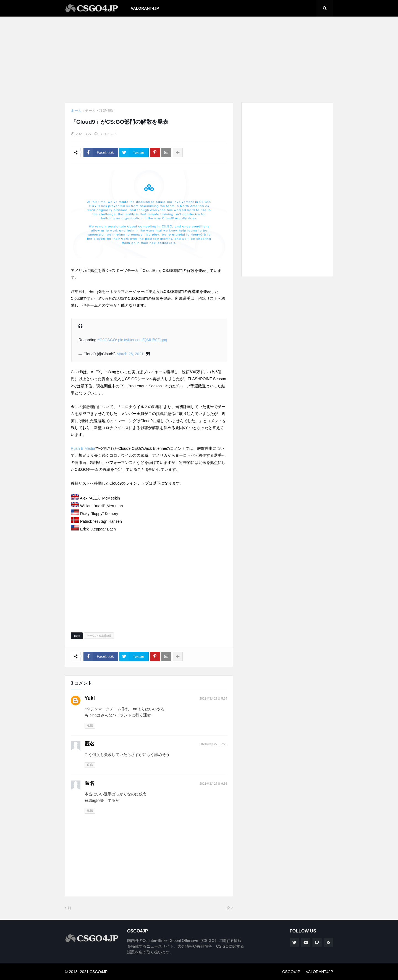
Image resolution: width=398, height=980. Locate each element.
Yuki (90, 698)
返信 (90, 725)
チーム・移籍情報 (99, 111)
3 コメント (108, 134)
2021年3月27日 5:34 (213, 698)
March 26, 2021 (130, 354)
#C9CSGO (107, 340)
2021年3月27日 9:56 (213, 784)
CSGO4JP (291, 972)
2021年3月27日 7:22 (213, 744)
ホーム (76, 111)
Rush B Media (83, 448)
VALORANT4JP (319, 972)
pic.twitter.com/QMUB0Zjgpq (142, 340)
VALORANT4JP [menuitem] (145, 8)
